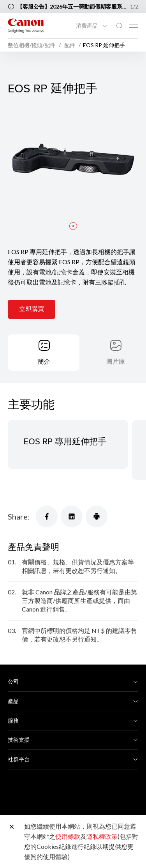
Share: (19, 516)
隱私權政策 (102, 836)
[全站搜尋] (119, 26)
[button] (73, 227)
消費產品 (87, 26)
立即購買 (32, 309)
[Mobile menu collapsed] (134, 26)
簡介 (44, 361)
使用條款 (68, 836)
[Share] (47, 516)
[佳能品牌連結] (26, 26)
